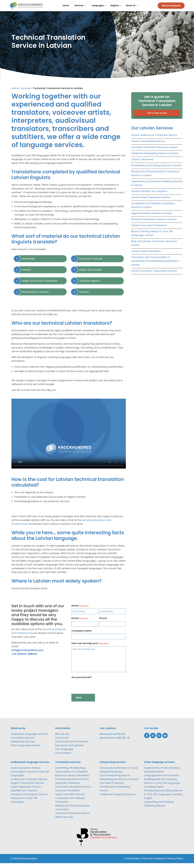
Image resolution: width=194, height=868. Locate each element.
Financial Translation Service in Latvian (154, 224)
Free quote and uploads (69, 750)
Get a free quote (157, 118)
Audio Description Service (26, 773)
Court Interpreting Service (115, 780)
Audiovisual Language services (29, 739)
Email (80, 623)
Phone (103, 623)
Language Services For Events (162, 780)
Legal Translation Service (70, 799)
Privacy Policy (175, 863)
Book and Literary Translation (72, 780)
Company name (82, 635)
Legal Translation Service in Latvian (152, 218)
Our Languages (64, 754)
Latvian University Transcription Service (154, 276)
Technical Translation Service (72, 818)
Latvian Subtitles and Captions (149, 196)
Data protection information (72, 746)
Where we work (64, 822)
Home (15, 93)
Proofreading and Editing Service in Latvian (156, 170)
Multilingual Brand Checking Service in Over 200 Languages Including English (162, 788)
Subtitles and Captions (24, 795)
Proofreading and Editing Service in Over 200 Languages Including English (163, 799)
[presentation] (92, 690)
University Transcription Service (29, 799)
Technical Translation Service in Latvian (154, 152)
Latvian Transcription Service (148, 146)
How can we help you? (90, 648)
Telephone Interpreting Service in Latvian (155, 158)
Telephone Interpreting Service (118, 799)
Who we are (62, 739)
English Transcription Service (27, 788)
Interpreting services (23, 746)
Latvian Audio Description (146, 256)
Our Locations (63, 758)
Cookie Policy (132, 863)
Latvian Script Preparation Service (151, 202)
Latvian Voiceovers (142, 164)
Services (26, 93)
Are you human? (82, 682)
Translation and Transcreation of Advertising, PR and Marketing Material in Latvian (155, 266)
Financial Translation (67, 795)
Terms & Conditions (154, 863)
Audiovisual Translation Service (29, 784)
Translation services (23, 742)
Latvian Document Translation (149, 230)
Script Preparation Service (26, 791)
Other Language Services (26, 750)
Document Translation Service (73, 791)
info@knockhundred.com (27, 655)
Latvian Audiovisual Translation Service (154, 140)
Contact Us (62, 742)
